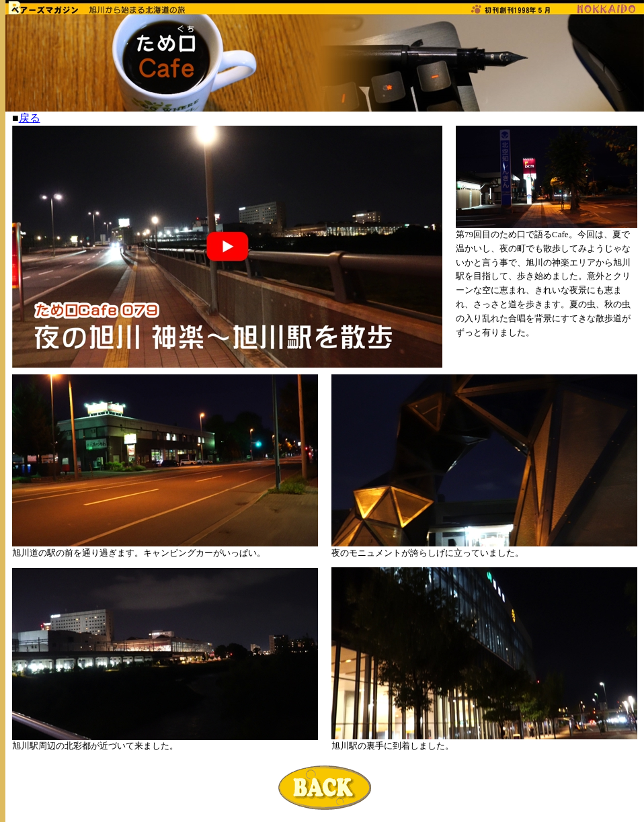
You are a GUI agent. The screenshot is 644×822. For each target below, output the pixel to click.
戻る (30, 118)
